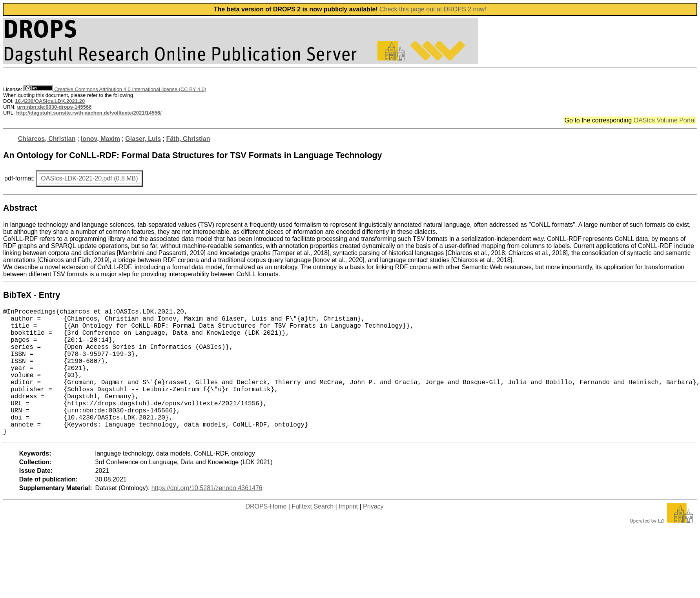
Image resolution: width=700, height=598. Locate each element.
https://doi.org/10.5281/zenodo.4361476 (207, 516)
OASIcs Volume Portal (665, 120)
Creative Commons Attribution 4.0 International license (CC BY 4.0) (115, 89)
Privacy (373, 535)
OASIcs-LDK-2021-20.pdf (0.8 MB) (89, 178)
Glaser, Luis (143, 139)
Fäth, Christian (188, 139)
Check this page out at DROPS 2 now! (433, 9)
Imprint (348, 535)
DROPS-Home (266, 535)
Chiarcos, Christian (47, 139)
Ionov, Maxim (100, 139)
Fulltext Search (313, 535)
